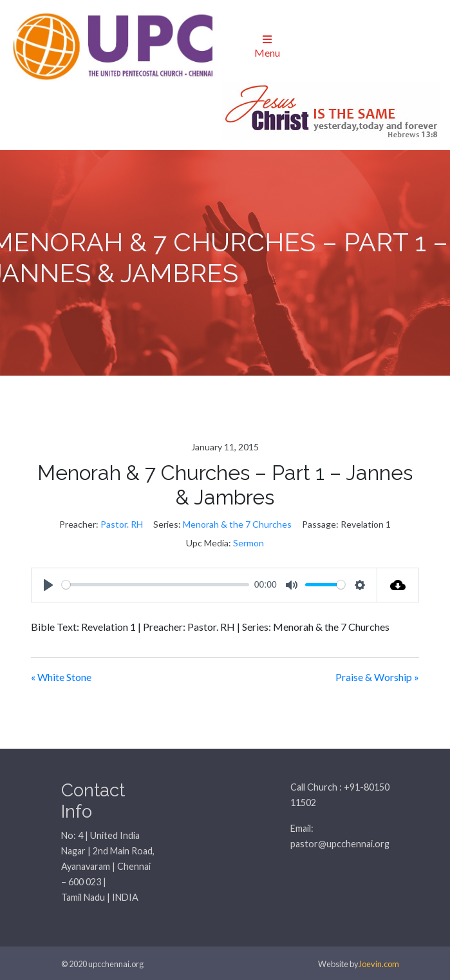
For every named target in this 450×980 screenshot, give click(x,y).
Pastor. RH (122, 524)
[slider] (155, 585)
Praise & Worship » (377, 677)
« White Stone (61, 677)
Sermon (248, 543)
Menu (267, 46)
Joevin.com (379, 964)
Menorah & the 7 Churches (237, 524)
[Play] (48, 585)
